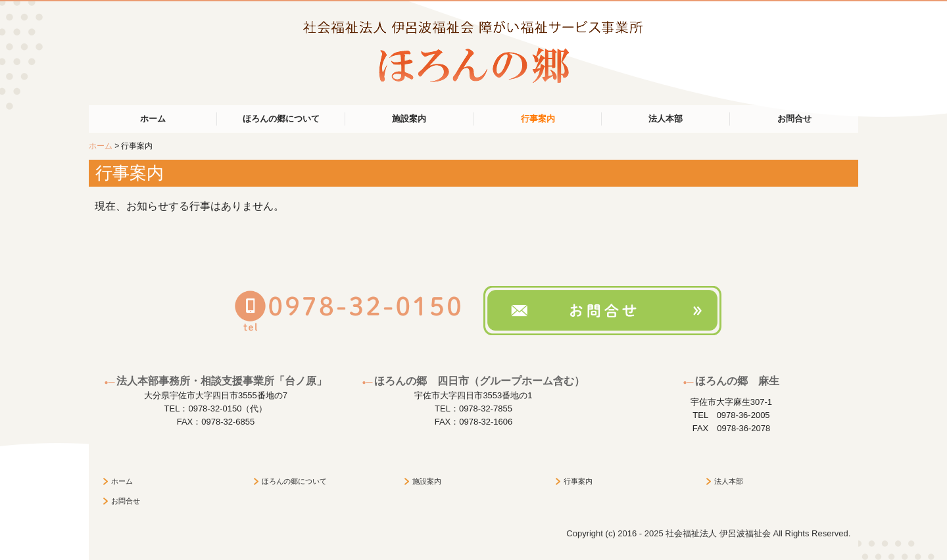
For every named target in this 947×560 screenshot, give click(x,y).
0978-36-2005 (743, 415)
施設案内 (409, 119)
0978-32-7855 (486, 408)
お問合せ (794, 119)
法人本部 (666, 119)
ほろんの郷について (281, 119)
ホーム (153, 119)
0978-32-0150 (215, 408)
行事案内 (538, 119)
